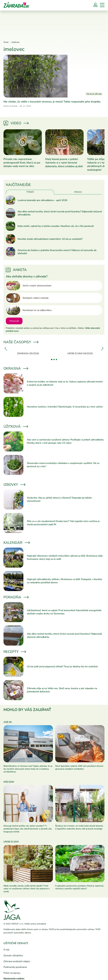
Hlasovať (14, 321)
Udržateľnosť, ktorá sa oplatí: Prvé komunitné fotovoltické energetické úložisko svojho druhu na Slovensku (64, 612)
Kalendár (16, 543)
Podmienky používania (15, 967)
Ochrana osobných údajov (17, 961)
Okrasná (16, 368)
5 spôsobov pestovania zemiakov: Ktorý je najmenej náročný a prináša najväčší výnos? (79, 887)
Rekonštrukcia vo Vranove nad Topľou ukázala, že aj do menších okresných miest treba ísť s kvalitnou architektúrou (28, 769)
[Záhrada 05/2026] (28, 351)
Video (16, 123)
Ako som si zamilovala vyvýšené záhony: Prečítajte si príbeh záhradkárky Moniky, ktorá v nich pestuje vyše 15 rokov (65, 441)
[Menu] (102, 5)
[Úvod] (16, 5)
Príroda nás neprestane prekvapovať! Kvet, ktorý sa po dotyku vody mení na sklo (22, 163)
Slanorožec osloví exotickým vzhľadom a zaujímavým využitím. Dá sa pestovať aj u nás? (63, 465)
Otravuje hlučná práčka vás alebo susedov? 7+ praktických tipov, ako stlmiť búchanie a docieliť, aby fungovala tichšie (28, 829)
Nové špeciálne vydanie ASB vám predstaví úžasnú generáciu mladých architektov (79, 767)
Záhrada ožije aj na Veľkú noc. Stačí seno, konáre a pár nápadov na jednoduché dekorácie (62, 690)
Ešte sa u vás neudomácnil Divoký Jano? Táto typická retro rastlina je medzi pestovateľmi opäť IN (63, 523)
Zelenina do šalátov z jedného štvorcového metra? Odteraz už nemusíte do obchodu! (57, 252)
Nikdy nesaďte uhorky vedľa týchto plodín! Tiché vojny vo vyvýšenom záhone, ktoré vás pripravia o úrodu (27, 889)
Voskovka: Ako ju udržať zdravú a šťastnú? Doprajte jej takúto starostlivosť (59, 499)
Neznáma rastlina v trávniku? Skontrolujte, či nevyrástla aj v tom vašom (65, 407)
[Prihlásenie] (95, 5)
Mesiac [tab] (78, 192)
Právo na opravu (12, 973)
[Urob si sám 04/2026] (80, 351)
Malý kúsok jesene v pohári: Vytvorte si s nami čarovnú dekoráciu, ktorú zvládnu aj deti (64, 163)
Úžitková (16, 427)
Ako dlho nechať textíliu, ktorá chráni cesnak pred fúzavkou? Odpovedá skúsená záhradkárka (60, 213)
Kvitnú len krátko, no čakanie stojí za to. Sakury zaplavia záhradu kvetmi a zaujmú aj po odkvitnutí (65, 383)
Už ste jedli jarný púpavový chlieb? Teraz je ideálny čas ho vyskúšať (62, 667)
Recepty (15, 652)
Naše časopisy (21, 342)
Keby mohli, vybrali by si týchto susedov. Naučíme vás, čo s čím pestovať (56, 226)
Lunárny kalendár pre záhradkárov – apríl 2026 (42, 200)
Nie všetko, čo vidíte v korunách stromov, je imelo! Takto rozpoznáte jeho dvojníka (52, 102)
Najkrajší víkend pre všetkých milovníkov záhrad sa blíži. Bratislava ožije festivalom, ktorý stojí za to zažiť (65, 557)
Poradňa (16, 597)
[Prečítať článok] (54, 76)
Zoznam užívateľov (13, 956)
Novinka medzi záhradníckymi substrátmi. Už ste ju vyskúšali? (50, 239)
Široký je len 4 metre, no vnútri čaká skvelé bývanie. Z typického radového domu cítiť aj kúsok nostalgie (79, 827)
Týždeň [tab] (30, 192)
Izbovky (14, 485)
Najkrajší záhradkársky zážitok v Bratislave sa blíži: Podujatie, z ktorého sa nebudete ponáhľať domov (65, 581)
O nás (7, 950)
